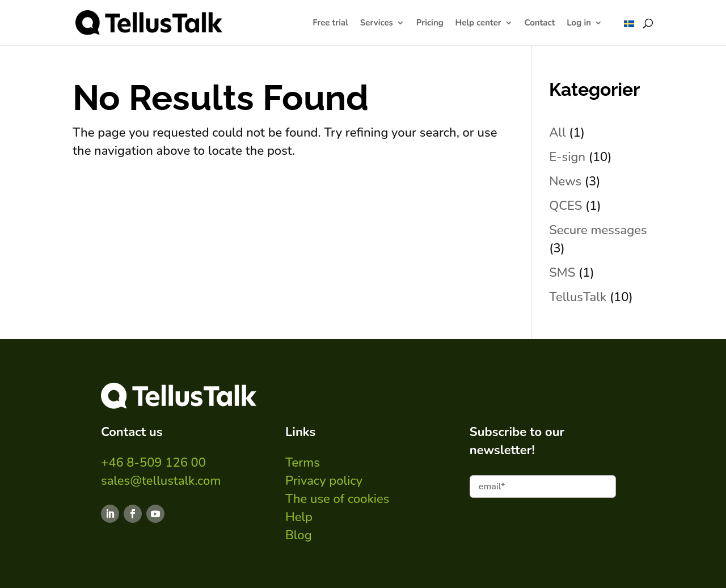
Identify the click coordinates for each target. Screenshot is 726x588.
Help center (478, 24)
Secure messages (598, 230)
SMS (562, 273)
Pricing (430, 24)
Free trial (330, 24)
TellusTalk (578, 297)
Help (299, 517)
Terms (303, 463)
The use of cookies (337, 499)
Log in (579, 24)
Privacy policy (324, 481)
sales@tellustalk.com (161, 481)
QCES (565, 206)
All (557, 133)
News (565, 181)
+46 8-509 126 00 (153, 463)
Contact (540, 24)
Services (377, 24)
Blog (299, 535)
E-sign (567, 157)
